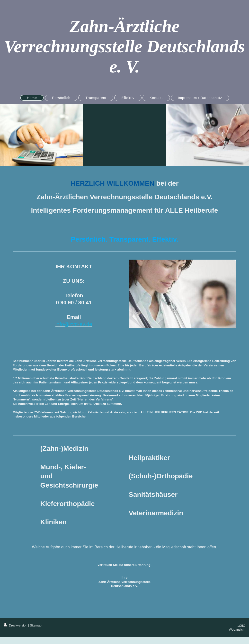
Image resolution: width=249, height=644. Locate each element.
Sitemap (36, 625)
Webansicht (237, 630)
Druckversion (16, 625)
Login (241, 625)
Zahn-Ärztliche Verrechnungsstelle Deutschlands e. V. (124, 46)
